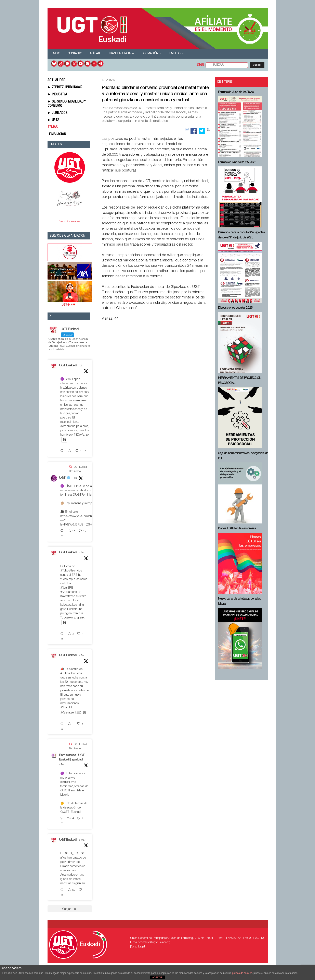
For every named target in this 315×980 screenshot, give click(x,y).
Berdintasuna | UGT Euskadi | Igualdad (72, 758)
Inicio (56, 54)
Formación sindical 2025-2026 (237, 163)
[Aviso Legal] (138, 947)
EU (202, 65)
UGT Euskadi (68, 366)
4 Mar (82, 553)
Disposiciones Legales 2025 (235, 308)
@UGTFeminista (83, 495)
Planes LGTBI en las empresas (237, 529)
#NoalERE (67, 588)
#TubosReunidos (71, 571)
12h (81, 366)
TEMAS (53, 127)
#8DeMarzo (81, 435)
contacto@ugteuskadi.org (155, 943)
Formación (152, 54)
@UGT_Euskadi (71, 812)
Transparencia (121, 54)
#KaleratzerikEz (70, 592)
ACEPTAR (157, 977)
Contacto (75, 54)
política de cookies (242, 973)
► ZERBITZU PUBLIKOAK (65, 87)
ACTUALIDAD (56, 80)
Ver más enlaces (70, 222)
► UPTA (53, 120)
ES (198, 65)
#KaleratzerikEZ (71, 713)
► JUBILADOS (58, 113)
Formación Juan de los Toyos (236, 92)
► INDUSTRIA (57, 95)
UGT (62, 478)
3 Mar (82, 840)
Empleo (176, 54)
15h (75, 478)
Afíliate (95, 54)
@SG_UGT (72, 854)
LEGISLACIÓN (57, 134)
